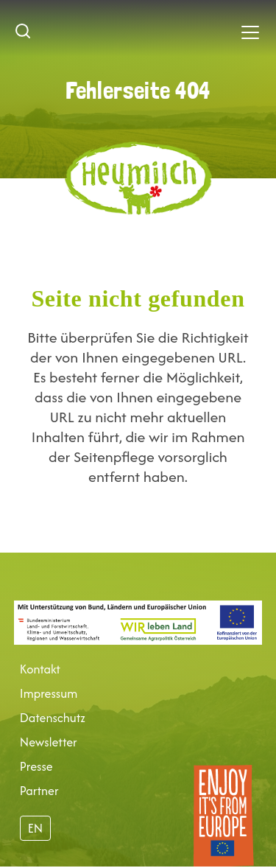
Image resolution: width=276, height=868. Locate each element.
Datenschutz (53, 718)
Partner (39, 791)
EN (35, 828)
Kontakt (40, 669)
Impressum (49, 693)
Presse (36, 766)
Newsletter (49, 742)
